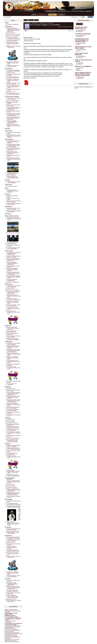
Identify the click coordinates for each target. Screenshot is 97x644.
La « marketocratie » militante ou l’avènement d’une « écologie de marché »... (14, 277)
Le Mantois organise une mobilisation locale (12, 280)
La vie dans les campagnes (83, 34)
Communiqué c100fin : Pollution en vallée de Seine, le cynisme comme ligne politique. (14, 115)
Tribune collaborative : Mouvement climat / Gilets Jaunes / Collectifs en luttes (13, 177)
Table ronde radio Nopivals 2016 (12, 642)
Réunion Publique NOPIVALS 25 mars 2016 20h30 (14, 337)
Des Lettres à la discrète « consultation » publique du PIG (14, 38)
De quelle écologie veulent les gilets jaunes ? (13, 267)
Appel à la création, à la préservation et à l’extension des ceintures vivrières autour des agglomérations (14, 30)
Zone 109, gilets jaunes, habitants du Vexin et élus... (14, 211)
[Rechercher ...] (76, 17)
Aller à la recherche (15, 1)
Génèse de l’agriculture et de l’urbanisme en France (13, 66)
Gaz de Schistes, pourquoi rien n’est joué (13, 246)
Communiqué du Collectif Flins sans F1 (13, 156)
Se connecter (8, 17)
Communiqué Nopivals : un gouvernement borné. (13, 331)
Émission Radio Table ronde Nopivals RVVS (13, 334)
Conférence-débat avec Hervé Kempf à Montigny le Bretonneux (14, 449)
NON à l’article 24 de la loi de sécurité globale (83, 47)
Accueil (34, 15)
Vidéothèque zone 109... (12, 599)
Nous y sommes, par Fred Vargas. (12, 196)
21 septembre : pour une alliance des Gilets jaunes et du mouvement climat (14, 254)
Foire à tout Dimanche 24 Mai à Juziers (14, 451)
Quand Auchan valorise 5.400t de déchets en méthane (14, 201)
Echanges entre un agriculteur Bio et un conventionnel (13, 40)
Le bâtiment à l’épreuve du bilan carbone (14, 90)
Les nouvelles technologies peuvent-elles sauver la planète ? (14, 504)
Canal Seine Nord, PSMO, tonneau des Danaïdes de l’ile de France (13, 626)
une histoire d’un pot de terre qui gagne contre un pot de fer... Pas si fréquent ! (14, 136)
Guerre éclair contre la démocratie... (81, 54)
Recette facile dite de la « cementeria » (12, 384)
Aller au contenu (7, 1)
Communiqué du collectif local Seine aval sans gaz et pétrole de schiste (14, 159)
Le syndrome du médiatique (11, 629)
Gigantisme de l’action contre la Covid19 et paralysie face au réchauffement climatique (14, 494)
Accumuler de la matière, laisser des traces (14, 75)
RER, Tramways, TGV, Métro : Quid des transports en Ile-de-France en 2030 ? (13, 532)
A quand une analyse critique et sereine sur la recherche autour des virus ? (14, 482)
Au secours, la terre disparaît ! (13, 36)
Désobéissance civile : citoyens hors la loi (81, 28)
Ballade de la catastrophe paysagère (12, 103)
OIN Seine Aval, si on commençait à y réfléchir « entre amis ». (14, 312)
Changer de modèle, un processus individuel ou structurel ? (12, 548)
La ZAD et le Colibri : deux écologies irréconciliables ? (13, 591)
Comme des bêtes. (11, 421)
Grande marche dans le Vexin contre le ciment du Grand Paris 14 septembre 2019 (14, 273)
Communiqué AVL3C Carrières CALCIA (13, 112)
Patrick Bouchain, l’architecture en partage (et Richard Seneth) (13, 71)
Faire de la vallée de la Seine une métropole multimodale (14, 529)
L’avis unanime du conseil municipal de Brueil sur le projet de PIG (14, 309)
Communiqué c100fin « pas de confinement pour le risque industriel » (13, 142)
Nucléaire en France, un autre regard (13, 199)
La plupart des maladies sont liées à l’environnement (13, 410)
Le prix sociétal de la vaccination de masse (14, 436)
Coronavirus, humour (11, 486)
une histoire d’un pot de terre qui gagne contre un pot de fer (12, 640)
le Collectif (61, 15)
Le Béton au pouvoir (11, 92)
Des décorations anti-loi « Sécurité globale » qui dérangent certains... (82, 40)
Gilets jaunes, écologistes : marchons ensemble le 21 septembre (13, 270)
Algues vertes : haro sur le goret (14, 34)
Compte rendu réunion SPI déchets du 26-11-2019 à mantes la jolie (14, 126)
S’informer (52, 15)
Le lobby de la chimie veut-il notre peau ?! (14, 415)
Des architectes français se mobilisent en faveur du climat (13, 77)
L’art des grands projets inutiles (12, 633)
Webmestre (79, 70)
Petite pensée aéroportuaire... (13, 24)
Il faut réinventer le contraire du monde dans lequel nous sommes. (14, 634)
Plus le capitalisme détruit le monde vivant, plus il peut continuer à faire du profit (13, 441)
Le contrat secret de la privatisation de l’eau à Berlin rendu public (13, 191)
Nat (79, 44)
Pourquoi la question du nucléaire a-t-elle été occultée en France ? (14, 507)
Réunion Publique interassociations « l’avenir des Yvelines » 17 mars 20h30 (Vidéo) (13, 524)
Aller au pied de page (24, 1)
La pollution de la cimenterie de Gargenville (13, 365)
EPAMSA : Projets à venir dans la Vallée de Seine (14, 47)
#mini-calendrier (27, 23)
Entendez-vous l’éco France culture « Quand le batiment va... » (13, 44)
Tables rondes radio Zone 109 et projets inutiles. (14, 593)
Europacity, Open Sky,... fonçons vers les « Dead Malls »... (14, 84)
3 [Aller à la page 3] (79, 24)
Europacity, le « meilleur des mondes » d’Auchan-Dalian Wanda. (13, 81)
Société (36, 20)
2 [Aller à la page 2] (77, 24)
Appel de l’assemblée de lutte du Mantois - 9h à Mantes (14, 257)
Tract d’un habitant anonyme (11, 617)
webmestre (80, 31)
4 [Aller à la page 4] (80, 24)
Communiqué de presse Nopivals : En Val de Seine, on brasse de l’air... (13, 153)
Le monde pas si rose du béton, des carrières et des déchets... (14, 94)
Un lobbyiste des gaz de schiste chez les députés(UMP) (14, 248)
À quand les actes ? (11, 33)
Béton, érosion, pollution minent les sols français (14, 105)
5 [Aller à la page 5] (82, 24)
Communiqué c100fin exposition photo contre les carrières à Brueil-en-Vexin (14, 118)
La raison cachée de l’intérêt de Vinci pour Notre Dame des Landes (14, 87)
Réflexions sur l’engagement (13, 282)
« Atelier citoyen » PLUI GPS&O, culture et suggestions (14, 99)
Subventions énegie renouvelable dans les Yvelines (14, 204)
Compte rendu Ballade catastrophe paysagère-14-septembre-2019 (13, 122)
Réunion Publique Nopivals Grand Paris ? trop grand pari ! (13, 339)
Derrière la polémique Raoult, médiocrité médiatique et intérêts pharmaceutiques (14, 490)
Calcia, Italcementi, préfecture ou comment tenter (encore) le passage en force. (14, 108)
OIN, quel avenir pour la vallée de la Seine (14, 133)
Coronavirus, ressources (12, 186)
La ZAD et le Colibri (9, 631)
